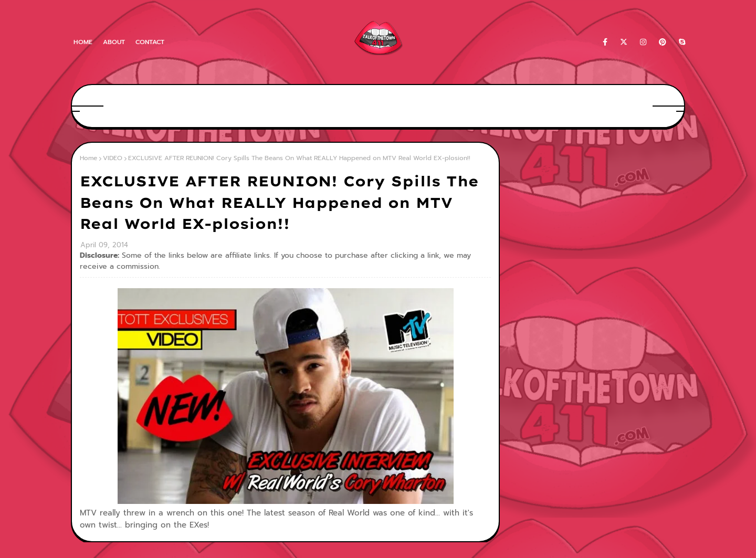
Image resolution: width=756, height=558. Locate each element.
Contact (150, 42)
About (114, 42)
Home (83, 42)
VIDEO (113, 158)
